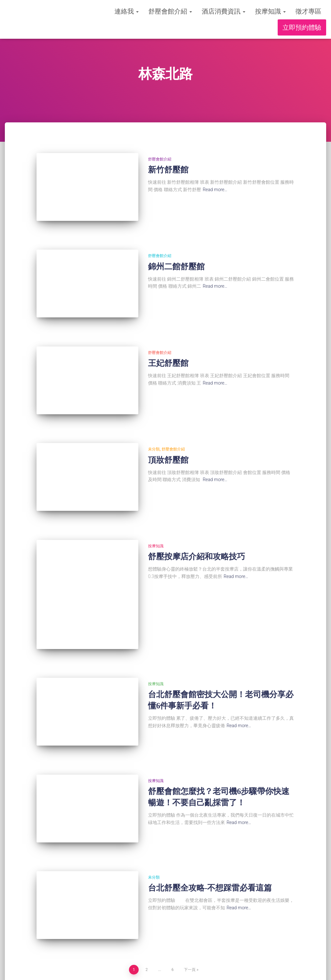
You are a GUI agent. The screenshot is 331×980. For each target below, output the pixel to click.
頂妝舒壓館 (168, 438)
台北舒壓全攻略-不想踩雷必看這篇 (210, 836)
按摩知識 (270, 11)
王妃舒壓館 (168, 349)
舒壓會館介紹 (170, 11)
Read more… (215, 190)
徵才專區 (308, 11)
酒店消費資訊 (224, 11)
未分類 (154, 427)
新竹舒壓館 (168, 170)
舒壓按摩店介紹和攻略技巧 (197, 527)
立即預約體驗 (302, 27)
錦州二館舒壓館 (176, 259)
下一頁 (190, 911)
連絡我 (127, 11)
